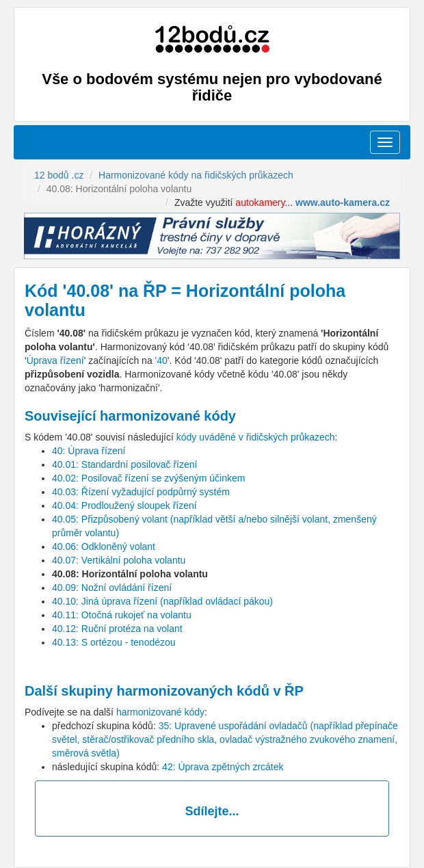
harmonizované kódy (160, 712)
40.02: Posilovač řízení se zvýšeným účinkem (148, 478)
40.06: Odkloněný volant (104, 547)
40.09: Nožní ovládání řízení (112, 588)
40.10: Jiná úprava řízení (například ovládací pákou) (162, 601)
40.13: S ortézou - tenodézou (114, 642)
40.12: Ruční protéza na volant (117, 629)
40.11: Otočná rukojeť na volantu (122, 615)
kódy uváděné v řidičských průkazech (256, 437)
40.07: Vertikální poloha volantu (119, 560)
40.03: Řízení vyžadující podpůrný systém (141, 492)
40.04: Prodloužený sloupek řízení (124, 505)
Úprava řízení (55, 360)
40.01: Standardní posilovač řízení (124, 464)
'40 (161, 360)
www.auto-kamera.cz (343, 202)
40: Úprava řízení (89, 451)
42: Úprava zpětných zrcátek (223, 767)
